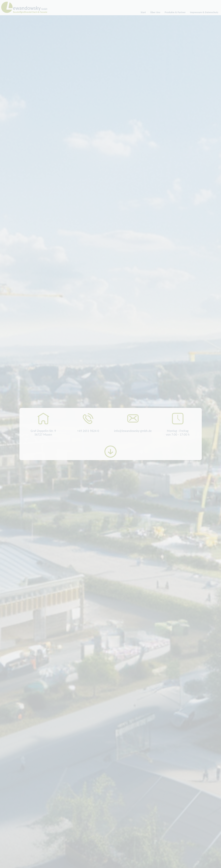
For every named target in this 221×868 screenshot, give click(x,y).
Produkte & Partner (175, 12)
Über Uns (155, 12)
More (110, 452)
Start (143, 12)
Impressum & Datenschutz (204, 12)
